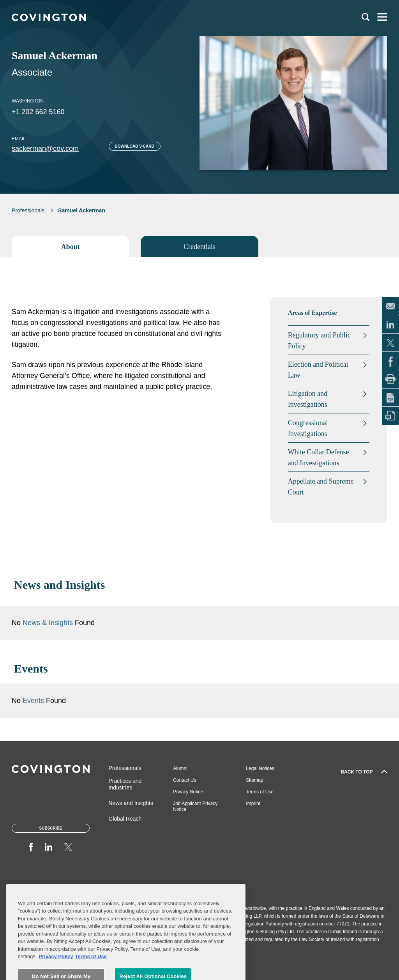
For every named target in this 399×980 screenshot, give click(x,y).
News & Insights (48, 623)
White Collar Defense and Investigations (319, 457)
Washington (28, 101)
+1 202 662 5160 (38, 112)
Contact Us (184, 780)
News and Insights (131, 803)
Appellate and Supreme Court (321, 487)
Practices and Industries (125, 784)
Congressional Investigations (308, 428)
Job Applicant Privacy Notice (195, 806)
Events (34, 701)
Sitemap (254, 780)
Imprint (253, 803)
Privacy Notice (188, 792)
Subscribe (51, 828)
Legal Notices (260, 768)
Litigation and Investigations (308, 399)
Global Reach (125, 819)
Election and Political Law (318, 370)
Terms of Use (260, 792)
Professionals (28, 210)
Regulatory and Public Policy (319, 341)
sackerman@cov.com (45, 148)
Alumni (180, 768)
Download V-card (135, 146)
